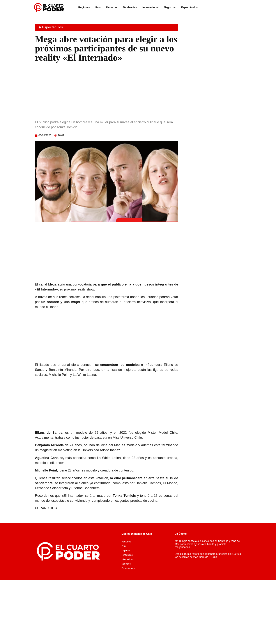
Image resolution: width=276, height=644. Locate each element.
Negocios (170, 7)
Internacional (150, 7)
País (98, 7)
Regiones (84, 7)
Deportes (112, 7)
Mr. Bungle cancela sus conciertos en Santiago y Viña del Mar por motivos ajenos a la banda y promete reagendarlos (208, 544)
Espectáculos (189, 7)
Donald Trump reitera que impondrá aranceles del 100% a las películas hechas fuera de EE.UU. (208, 555)
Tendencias (130, 7)
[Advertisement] (107, 90)
